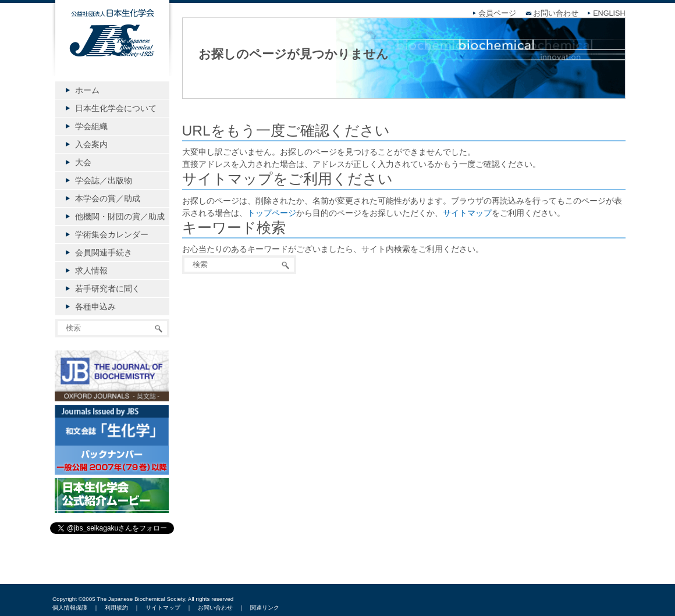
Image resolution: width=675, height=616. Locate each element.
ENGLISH (609, 13)
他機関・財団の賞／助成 (120, 216)
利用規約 (116, 608)
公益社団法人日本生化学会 (112, 48)
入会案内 (91, 144)
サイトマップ (467, 213)
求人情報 (91, 270)
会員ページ (497, 13)
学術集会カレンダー (112, 234)
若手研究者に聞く (108, 289)
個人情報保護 (70, 608)
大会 (83, 162)
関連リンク (265, 608)
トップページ (272, 213)
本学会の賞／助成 (108, 198)
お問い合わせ (556, 13)
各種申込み (95, 307)
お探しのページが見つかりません (294, 54)
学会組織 (91, 126)
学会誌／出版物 (104, 180)
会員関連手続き (104, 252)
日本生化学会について (116, 108)
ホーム (87, 90)
